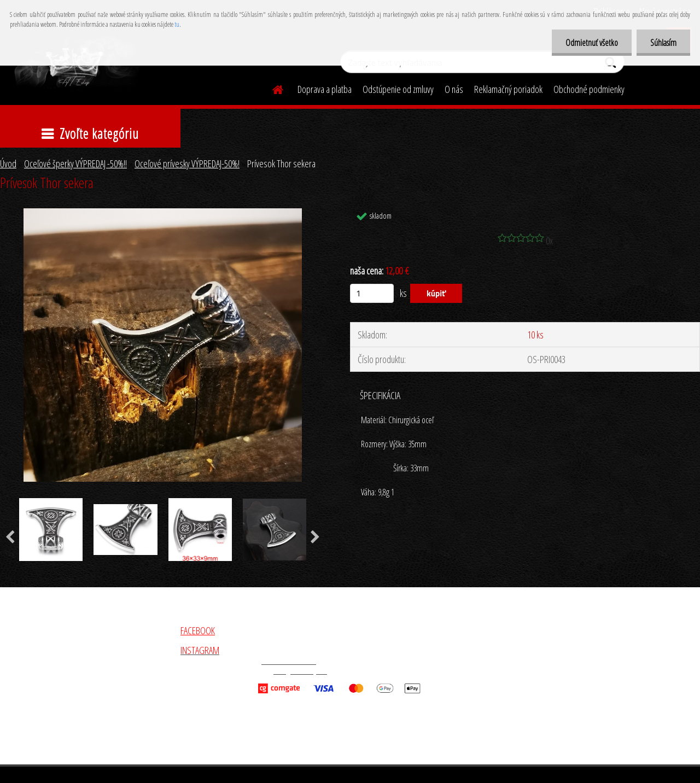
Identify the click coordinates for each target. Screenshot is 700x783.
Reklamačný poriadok (508, 89)
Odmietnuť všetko (592, 43)
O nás (454, 89)
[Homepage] (271, 88)
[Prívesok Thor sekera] (163, 213)
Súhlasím (663, 43)
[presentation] (315, 537)
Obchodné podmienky (589, 89)
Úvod (8, 163)
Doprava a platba (325, 89)
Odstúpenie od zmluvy (398, 89)
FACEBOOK (198, 630)
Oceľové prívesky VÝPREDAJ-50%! (187, 163)
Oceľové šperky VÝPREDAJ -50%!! (75, 163)
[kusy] (372, 293)
